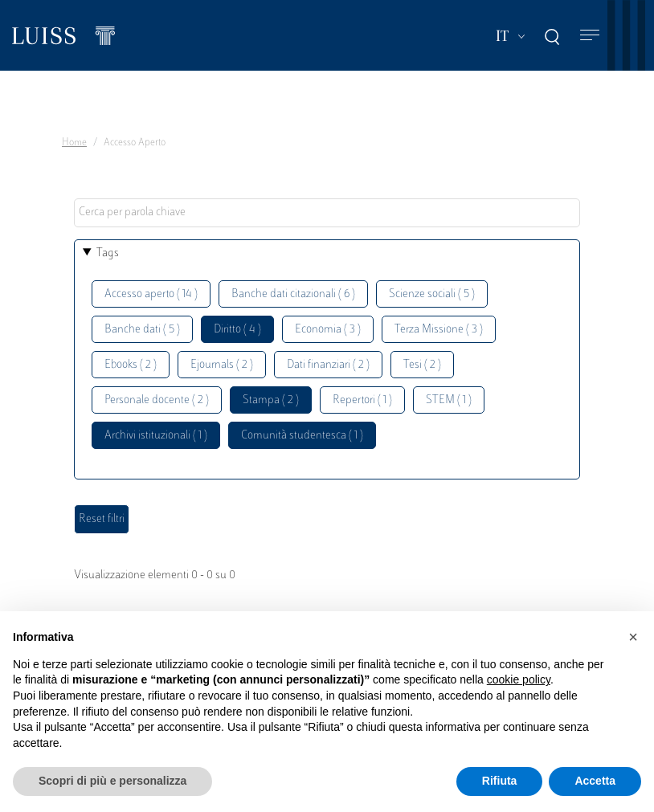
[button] (633, 637)
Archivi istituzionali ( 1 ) (156, 436)
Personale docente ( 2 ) (157, 400)
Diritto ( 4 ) (237, 330)
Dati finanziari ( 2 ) (328, 365)
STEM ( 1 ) (449, 400)
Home (74, 143)
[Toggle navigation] (590, 36)
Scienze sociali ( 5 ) (432, 294)
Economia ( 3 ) (328, 330)
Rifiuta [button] (500, 781)
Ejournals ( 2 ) (222, 365)
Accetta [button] (595, 781)
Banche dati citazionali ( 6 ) (293, 294)
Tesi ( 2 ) (422, 365)
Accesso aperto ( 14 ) (151, 294)
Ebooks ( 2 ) (131, 365)
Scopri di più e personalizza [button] (112, 781)
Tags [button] (108, 253)
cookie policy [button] (519, 679)
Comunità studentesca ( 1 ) (302, 436)
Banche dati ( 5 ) (142, 330)
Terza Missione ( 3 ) (439, 330)
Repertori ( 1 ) (362, 400)
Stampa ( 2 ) (271, 400)
